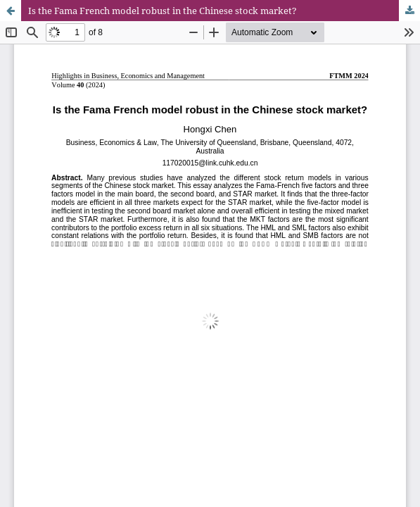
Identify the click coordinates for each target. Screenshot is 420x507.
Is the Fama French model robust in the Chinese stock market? (163, 11)
